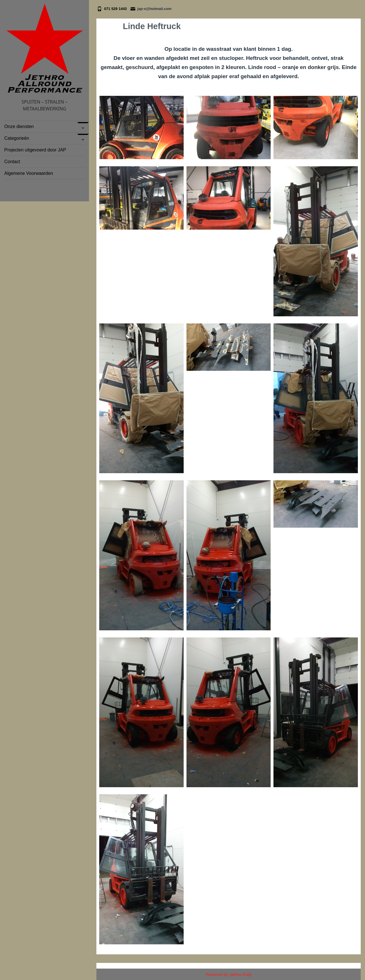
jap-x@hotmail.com (155, 9)
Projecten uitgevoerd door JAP (35, 150)
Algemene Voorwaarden (29, 173)
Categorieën (17, 138)
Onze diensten (19, 126)
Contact (12, 162)
